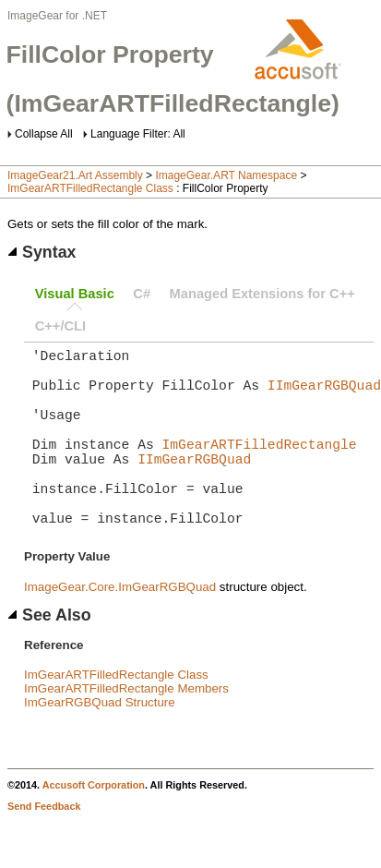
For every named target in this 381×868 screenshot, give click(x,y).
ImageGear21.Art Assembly (75, 175)
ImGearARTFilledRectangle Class (90, 188)
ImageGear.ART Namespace (226, 175)
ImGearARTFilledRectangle (260, 465)
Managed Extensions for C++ (262, 294)
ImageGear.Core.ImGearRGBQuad (120, 627)
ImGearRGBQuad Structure (100, 743)
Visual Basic (75, 294)
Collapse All (44, 134)
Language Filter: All (138, 134)
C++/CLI (60, 326)
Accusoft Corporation (94, 826)
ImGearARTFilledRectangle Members (126, 729)
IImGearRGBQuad (324, 395)
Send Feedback (44, 847)
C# (142, 294)
